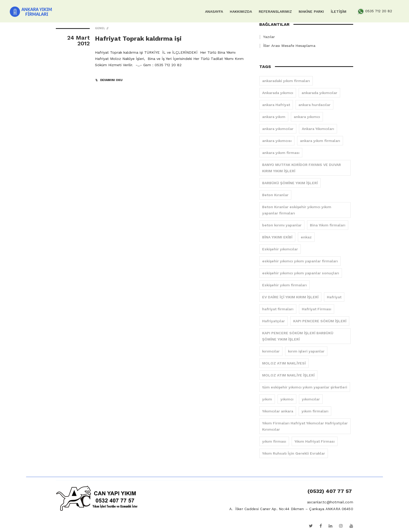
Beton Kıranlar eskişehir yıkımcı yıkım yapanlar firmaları (297, 210)
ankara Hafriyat (276, 105)
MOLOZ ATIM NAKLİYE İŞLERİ (288, 375)
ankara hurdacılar (314, 105)
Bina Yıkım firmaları (328, 225)
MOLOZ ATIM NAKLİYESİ (284, 363)
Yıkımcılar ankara (278, 411)
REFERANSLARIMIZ (275, 11)
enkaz (306, 237)
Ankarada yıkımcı (278, 93)
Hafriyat (334, 297)
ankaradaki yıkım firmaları (286, 81)
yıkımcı (287, 399)
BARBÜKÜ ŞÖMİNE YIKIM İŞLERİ (290, 183)
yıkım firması (274, 441)
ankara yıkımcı (307, 117)
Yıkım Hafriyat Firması (315, 441)
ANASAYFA (214, 11)
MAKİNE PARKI (311, 11)
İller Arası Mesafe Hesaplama (289, 46)
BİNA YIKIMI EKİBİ (277, 237)
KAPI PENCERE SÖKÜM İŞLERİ (320, 321)
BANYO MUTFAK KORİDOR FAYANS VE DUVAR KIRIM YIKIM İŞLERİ (302, 168)
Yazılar (269, 37)
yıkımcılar (311, 399)
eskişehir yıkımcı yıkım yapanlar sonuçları (301, 273)
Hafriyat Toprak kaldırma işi (138, 39)
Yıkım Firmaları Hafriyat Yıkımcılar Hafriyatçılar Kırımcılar (305, 426)
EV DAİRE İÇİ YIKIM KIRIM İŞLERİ (290, 297)
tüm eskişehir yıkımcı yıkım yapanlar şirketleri (305, 387)
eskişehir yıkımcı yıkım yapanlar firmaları (300, 261)
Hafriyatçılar (273, 321)
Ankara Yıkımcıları (318, 129)
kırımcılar (271, 351)
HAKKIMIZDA (241, 11)
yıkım (267, 399)
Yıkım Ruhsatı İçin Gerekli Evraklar (294, 453)
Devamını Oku (111, 80)
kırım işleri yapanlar (306, 351)
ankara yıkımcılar (278, 129)
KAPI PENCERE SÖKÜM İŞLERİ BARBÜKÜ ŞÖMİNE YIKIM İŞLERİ (298, 336)
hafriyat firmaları (278, 309)
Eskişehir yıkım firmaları (284, 285)
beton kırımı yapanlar (282, 225)
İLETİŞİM (339, 11)
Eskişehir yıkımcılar (280, 249)
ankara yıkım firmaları (320, 141)
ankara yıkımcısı (277, 141)
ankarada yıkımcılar (319, 93)
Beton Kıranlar (275, 195)
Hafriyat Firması (317, 309)
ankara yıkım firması (281, 153)
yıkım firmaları (315, 411)
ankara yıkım (274, 117)
